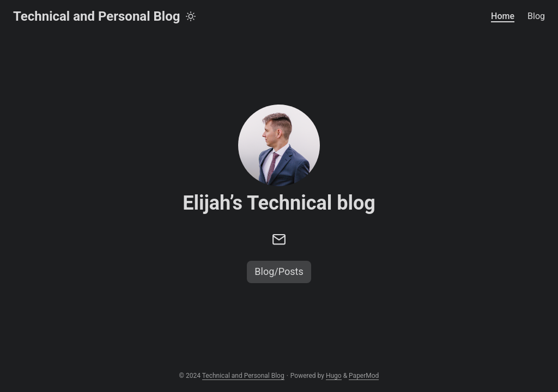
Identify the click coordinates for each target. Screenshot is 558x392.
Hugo (334, 376)
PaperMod (364, 376)
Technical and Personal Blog (96, 16)
